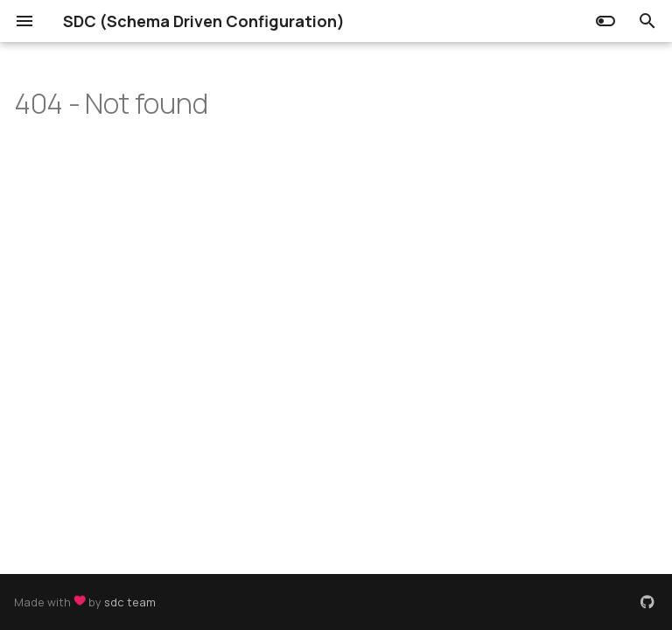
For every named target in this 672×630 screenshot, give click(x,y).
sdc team (130, 602)
